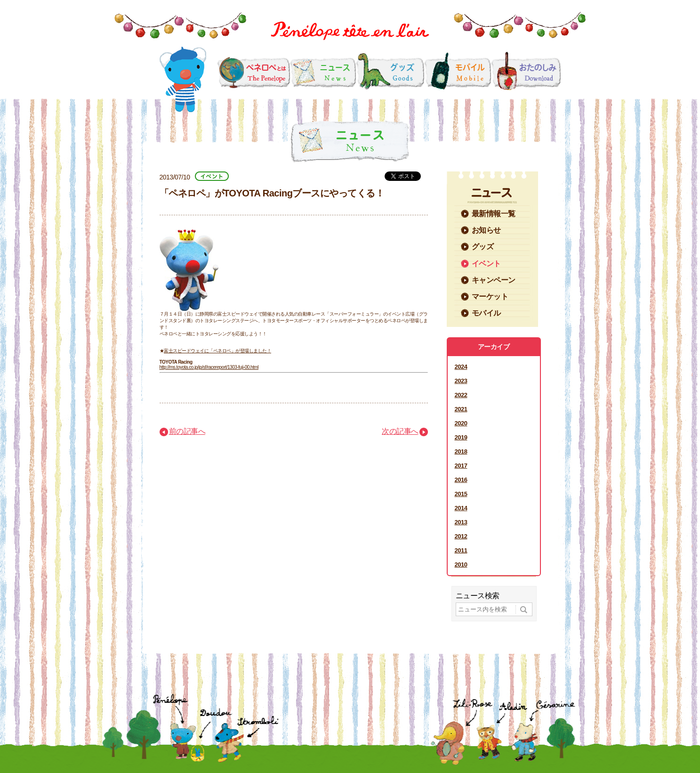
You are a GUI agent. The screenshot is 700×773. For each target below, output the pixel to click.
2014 (461, 508)
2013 (461, 522)
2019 (461, 437)
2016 (461, 480)
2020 (461, 423)
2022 (461, 395)
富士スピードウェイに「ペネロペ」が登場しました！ (217, 351)
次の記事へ (400, 431)
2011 (461, 550)
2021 (461, 409)
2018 (461, 452)
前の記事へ (187, 431)
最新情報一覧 (494, 214)
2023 (461, 381)
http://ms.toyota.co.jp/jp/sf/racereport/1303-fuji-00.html (209, 367)
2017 (461, 466)
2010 (461, 565)
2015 (461, 494)
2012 (461, 536)
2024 (461, 367)
